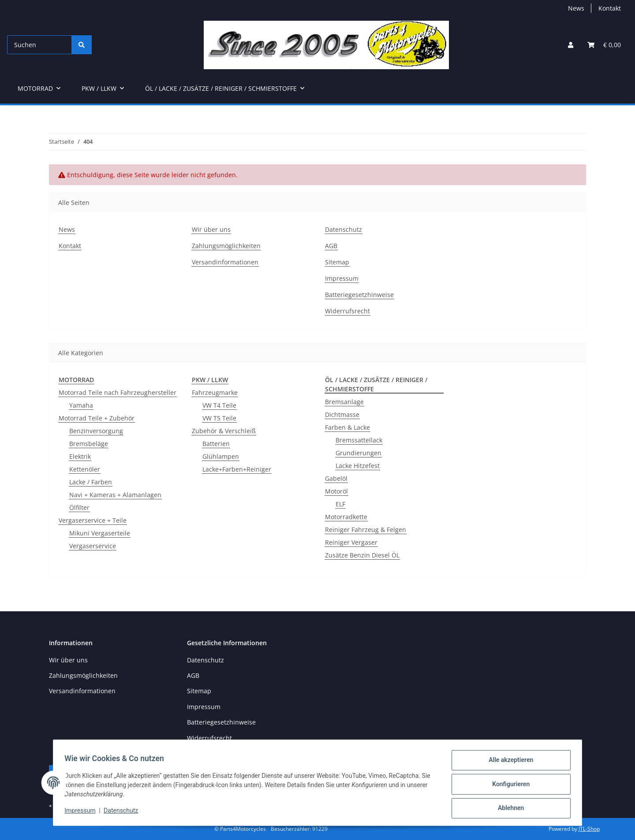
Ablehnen (508, 809)
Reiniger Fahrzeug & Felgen (366, 530)
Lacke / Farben (91, 482)
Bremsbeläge (89, 444)
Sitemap (337, 262)
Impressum (83, 813)
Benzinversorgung (96, 431)
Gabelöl (336, 478)
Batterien (216, 444)
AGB (331, 246)
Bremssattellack (359, 440)
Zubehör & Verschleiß (224, 431)
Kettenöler (85, 469)
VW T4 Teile (219, 405)
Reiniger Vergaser (351, 542)
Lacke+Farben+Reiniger (237, 469)
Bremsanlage (344, 402)
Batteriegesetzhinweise (359, 295)
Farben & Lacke (347, 427)
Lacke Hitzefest (358, 466)
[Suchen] (39, 45)
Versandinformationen (225, 262)
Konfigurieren (508, 786)
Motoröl (336, 491)
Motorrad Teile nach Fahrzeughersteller (118, 392)
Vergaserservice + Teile (93, 520)
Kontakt (610, 8)
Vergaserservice (93, 546)
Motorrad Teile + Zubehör (97, 418)
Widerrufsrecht (347, 311)
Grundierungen (359, 453)
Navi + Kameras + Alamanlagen (115, 495)
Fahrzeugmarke (215, 392)
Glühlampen (221, 456)
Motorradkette (346, 517)
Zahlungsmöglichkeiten (226, 246)
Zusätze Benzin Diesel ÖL (362, 555)
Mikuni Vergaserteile (100, 533)
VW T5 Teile (219, 418)
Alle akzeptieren (508, 763)
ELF (340, 504)
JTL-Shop (589, 829)
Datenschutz (124, 813)
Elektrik (80, 456)
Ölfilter (79, 507)
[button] (571, 45)
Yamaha (81, 405)
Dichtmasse (342, 414)
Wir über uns (211, 229)
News (576, 8)
